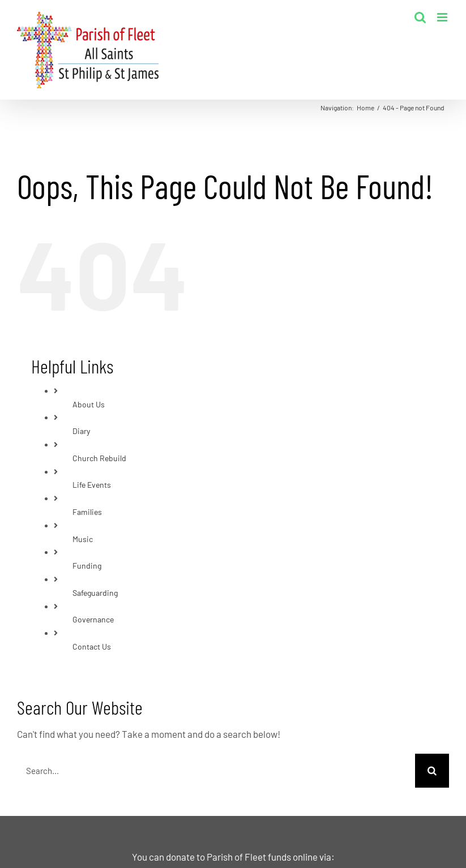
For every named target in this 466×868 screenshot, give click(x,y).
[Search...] (216, 771)
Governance (93, 619)
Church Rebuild (99, 458)
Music (83, 539)
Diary (81, 431)
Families (87, 512)
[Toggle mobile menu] (443, 17)
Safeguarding (95, 593)
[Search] (432, 771)
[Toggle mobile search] (420, 17)
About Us (89, 404)
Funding (87, 566)
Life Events (92, 485)
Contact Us (92, 646)
